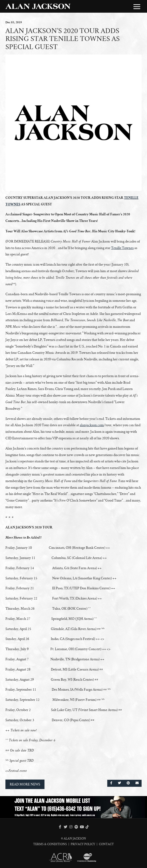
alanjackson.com (92, 425)
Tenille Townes (122, 248)
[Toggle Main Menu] (137, 7)
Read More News (25, 784)
